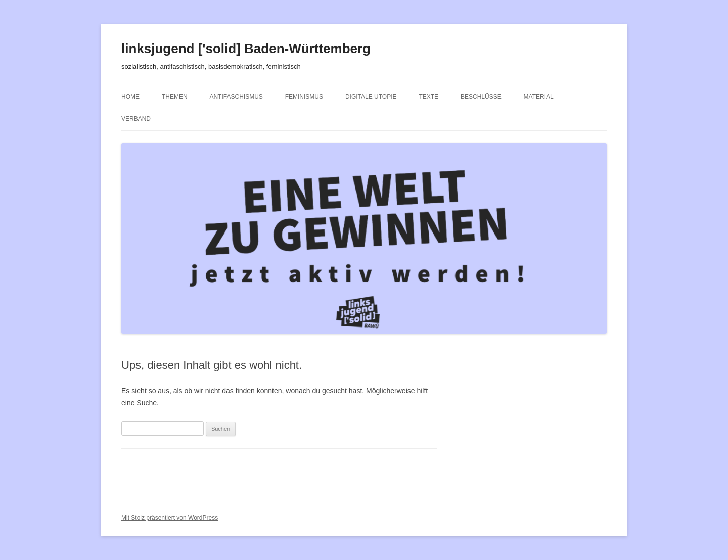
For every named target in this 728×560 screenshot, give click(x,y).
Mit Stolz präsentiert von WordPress (170, 518)
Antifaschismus (236, 97)
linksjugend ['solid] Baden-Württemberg (246, 49)
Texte (428, 97)
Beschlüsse (481, 97)
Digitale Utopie (371, 97)
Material (539, 97)
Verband (136, 119)
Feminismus (304, 97)
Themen (175, 97)
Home (130, 97)
